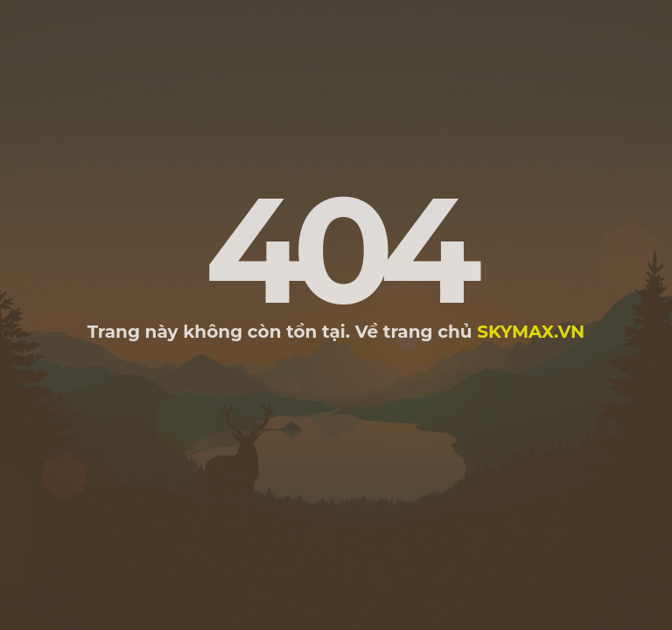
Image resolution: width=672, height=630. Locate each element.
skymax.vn (531, 332)
